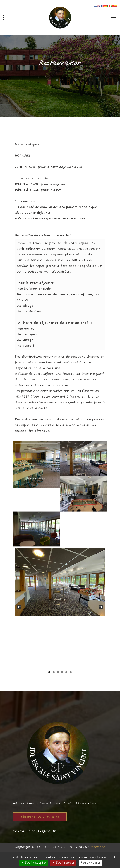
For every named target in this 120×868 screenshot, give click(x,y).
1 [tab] (49, 672)
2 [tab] (54, 672)
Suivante (101, 607)
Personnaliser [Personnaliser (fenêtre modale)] (90, 863)
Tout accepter (34, 863)
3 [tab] (58, 672)
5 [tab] (66, 672)
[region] (60, 608)
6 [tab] (71, 672)
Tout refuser (63, 863)
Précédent (19, 607)
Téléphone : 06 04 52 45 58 (40, 817)
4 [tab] (62, 672)
